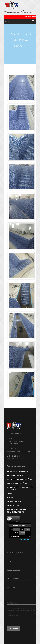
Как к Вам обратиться (16, 553)
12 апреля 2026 (14, 536)
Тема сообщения (14, 578)
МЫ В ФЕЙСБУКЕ (13, 506)
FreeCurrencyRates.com (26, 540)
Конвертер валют (20, 525)
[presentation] (23, 621)
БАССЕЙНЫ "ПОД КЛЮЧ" (16, 475)
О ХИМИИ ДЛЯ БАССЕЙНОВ (17, 483)
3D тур (9, 494)
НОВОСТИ (10, 498)
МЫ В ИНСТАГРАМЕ (14, 502)
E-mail (10, 561)
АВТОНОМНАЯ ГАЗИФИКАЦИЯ (18, 471)
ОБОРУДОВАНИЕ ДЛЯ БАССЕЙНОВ (20, 479)
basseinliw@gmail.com (13, 13)
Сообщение (12, 587)
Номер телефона (13, 570)
